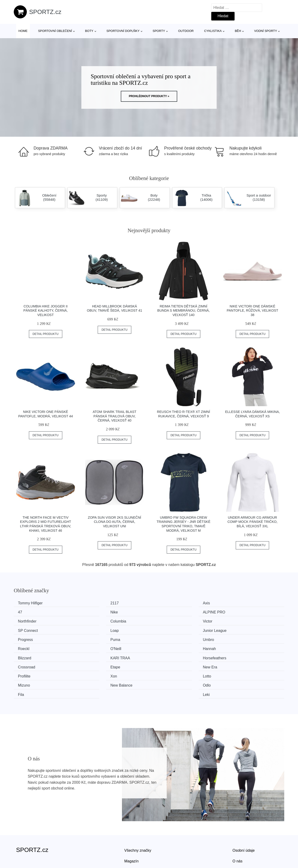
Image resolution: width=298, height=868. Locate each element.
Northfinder (168, 612)
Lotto (163, 655)
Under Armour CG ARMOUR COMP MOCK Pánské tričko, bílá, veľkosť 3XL (252, 522)
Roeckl (234, 629)
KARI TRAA (238, 638)
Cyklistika (213, 31)
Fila (161, 664)
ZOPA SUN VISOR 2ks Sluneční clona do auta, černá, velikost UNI (114, 522)
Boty (89, 31)
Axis (162, 603)
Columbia (236, 612)
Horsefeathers (31, 647)
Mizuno (234, 655)
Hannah (96, 638)
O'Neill (25, 638)
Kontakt (239, 841)
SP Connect (99, 621)
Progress (27, 629)
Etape (163, 647)
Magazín (131, 830)
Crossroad (98, 647)
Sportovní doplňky (123, 31)
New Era (235, 647)
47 (230, 603)
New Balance (31, 664)
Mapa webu (134, 841)
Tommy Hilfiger (32, 603)
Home (23, 31)
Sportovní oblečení (55, 31)
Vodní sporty (266, 31)
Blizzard (165, 638)
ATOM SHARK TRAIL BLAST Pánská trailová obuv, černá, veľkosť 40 (114, 416)
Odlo (93, 664)
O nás (237, 830)
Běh (238, 31)
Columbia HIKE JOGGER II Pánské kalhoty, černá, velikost (45, 311)
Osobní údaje (244, 820)
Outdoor (186, 31)
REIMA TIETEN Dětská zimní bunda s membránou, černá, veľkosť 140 (184, 311)
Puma (94, 629)
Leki (231, 664)
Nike (23, 612)
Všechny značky (138, 820)
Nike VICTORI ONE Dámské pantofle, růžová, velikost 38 (252, 311)
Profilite (26, 655)
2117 (93, 603)
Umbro (164, 629)
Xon (92, 655)
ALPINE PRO (100, 612)
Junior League (240, 621)
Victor (24, 621)
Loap (163, 621)
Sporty (159, 31)
